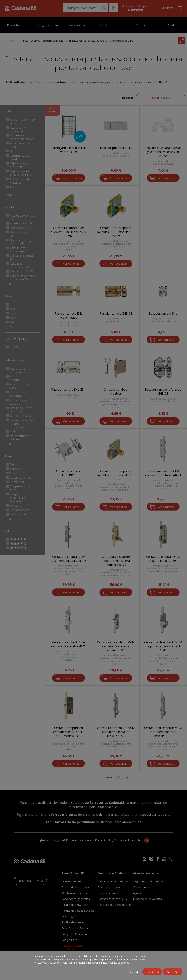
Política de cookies (119, 963)
